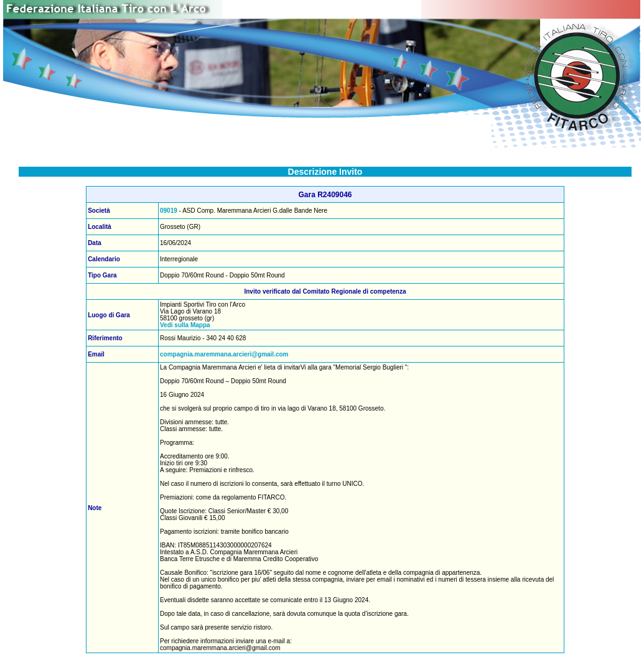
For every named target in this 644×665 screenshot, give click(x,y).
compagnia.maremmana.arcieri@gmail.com (224, 354)
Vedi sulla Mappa (185, 325)
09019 (169, 211)
